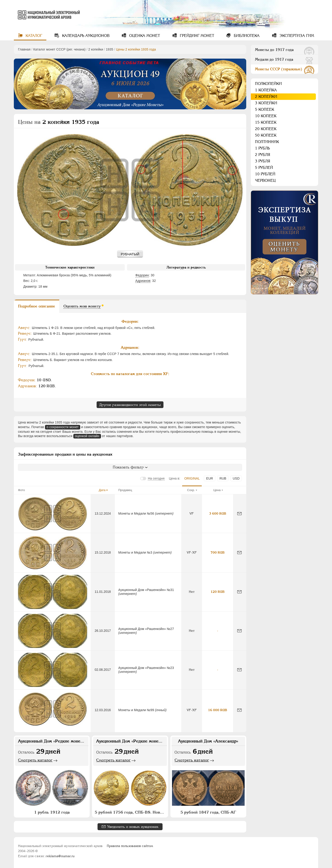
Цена (217, 490)
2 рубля (263, 155)
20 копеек (266, 129)
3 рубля (263, 161)
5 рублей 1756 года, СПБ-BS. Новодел (130, 812)
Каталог (33, 36)
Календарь (85, 36)
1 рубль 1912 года (52, 812)
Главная (24, 49)
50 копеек (266, 135)
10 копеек (266, 116)
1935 (110, 49)
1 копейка (266, 90)
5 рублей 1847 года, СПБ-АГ (208, 812)
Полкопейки (268, 84)
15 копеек (266, 122)
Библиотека (246, 36)
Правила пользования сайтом (130, 846)
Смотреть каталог (35, 760)
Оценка (144, 36)
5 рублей (264, 168)
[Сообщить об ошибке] (239, 514)
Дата (102, 490)
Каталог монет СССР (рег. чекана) (59, 49)
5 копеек (265, 109)
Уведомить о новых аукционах (133, 827)
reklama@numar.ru (60, 856)
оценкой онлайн (87, 436)
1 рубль (262, 148)
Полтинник (267, 142)
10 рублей (265, 174)
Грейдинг (196, 36)
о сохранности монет (63, 427)
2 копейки (96, 49)
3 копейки (266, 103)
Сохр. (191, 490)
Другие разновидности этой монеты (130, 405)
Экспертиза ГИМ (296, 36)
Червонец (265, 180)
